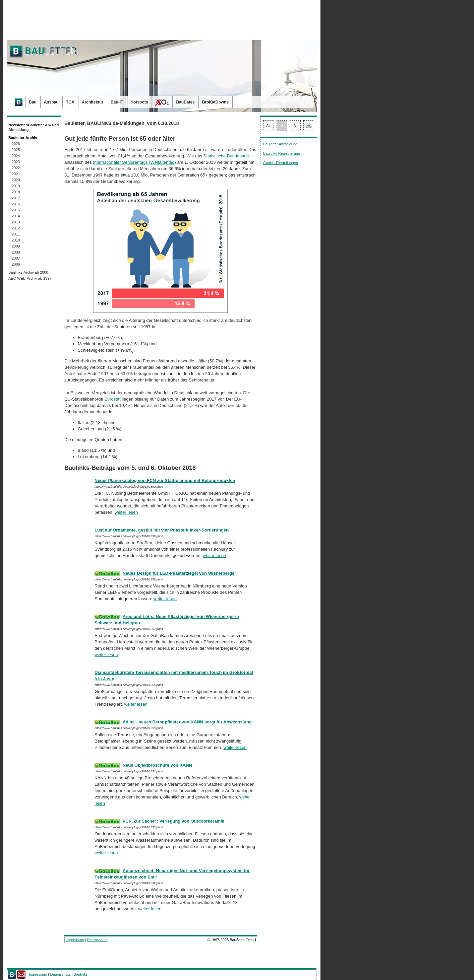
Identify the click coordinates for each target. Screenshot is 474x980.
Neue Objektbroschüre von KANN (157, 765)
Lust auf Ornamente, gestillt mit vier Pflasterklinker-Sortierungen (162, 530)
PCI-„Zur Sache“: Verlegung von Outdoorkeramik (173, 821)
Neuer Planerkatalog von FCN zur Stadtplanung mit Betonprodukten (165, 480)
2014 (16, 216)
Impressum (75, 940)
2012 (16, 228)
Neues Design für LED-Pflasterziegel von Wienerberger (180, 573)
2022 (16, 168)
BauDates (185, 102)
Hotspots (139, 102)
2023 (16, 162)
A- (295, 126)
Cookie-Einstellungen (281, 163)
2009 (16, 246)
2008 (16, 252)
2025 (16, 150)
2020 (16, 180)
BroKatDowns (215, 102)
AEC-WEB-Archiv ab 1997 (30, 278)
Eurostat (112, 399)
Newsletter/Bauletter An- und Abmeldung (34, 127)
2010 (16, 240)
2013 (16, 222)
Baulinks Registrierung (282, 153)
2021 (16, 174)
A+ (269, 126)
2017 (16, 198)
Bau (33, 102)
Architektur (93, 102)
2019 (16, 186)
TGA (70, 102)
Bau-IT (117, 102)
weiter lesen (126, 512)
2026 (16, 144)
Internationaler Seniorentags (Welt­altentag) (134, 162)
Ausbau (51, 102)
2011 (16, 234)
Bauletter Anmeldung (280, 144)
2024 (16, 156)
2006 (16, 264)
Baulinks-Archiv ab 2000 (28, 272)
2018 (16, 192)
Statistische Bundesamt (226, 156)
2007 (16, 258)
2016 (16, 204)
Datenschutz (97, 940)
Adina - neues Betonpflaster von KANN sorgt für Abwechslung (187, 722)
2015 (16, 210)
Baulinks (81, 974)
